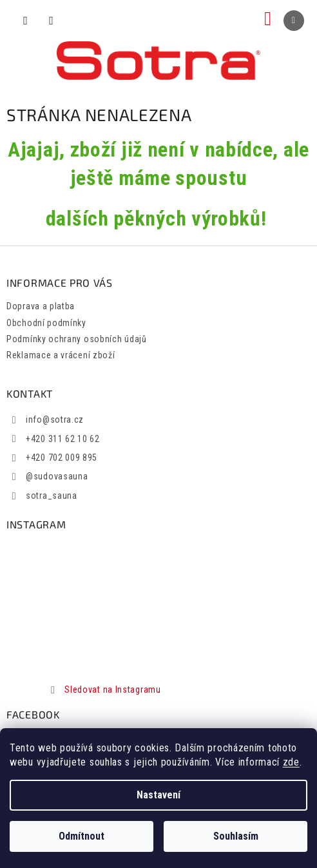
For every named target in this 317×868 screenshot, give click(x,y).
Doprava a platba (41, 306)
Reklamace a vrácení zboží (61, 355)
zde (291, 762)
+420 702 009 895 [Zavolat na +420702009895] (62, 458)
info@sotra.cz (55, 420)
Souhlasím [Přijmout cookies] (236, 836)
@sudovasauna (57, 476)
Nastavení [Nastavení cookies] (158, 795)
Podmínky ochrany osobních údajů (77, 339)
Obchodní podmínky (46, 323)
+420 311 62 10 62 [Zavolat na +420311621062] (63, 439)
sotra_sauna (52, 496)
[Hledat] (26, 21)
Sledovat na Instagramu (112, 690)
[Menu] (294, 21)
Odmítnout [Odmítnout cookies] (82, 836)
